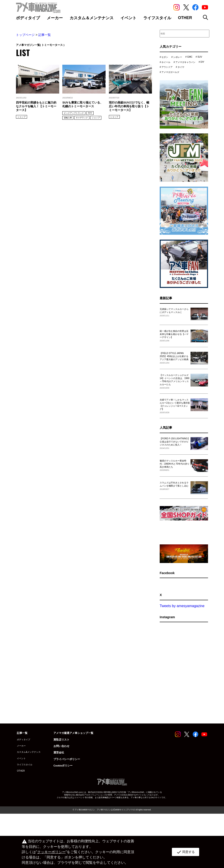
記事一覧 (45, 35)
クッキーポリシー (51, 852)
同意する (185, 852)
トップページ (25, 35)
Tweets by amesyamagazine (182, 621)
